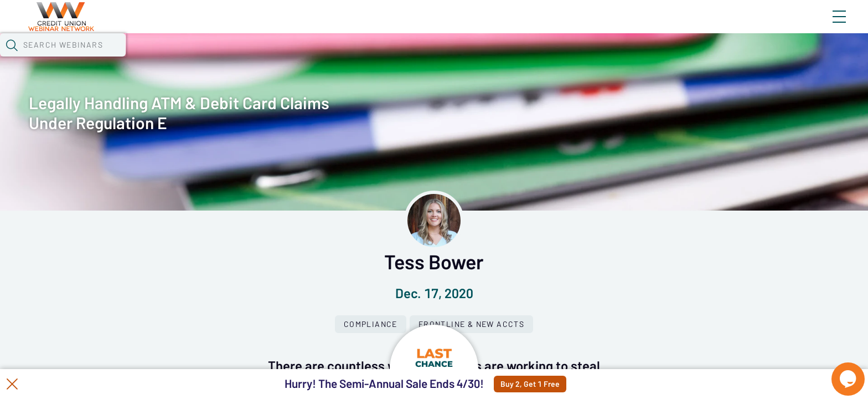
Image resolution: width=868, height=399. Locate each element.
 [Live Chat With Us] (838, 371)
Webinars (205, 58)
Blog (682, 26)
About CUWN (750, 26)
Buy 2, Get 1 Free (557, 384)
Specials (398, 58)
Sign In (826, 26)
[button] (642, 57)
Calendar (267, 58)
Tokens (322, 58)
